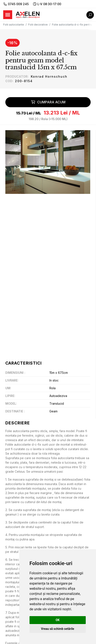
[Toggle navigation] (8, 15)
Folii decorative (38, 25)
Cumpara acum (48, 102)
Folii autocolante (14, 25)
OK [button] (58, 620)
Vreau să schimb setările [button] (58, 629)
